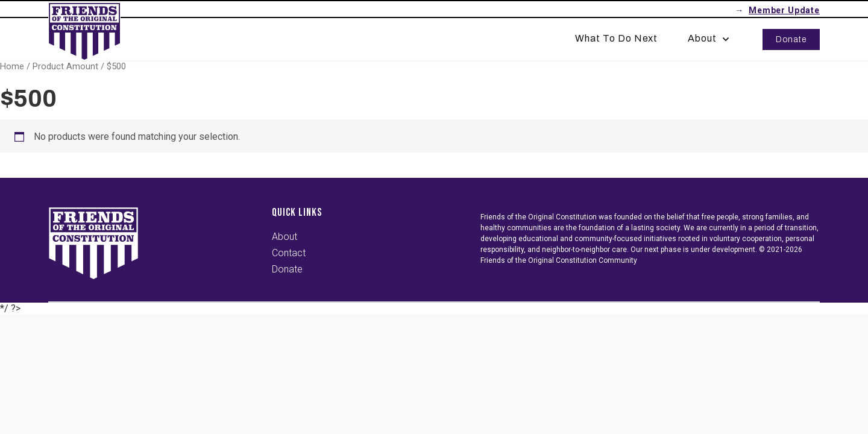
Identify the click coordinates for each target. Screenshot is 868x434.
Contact (289, 253)
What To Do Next (616, 38)
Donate (791, 39)
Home (12, 66)
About (710, 39)
